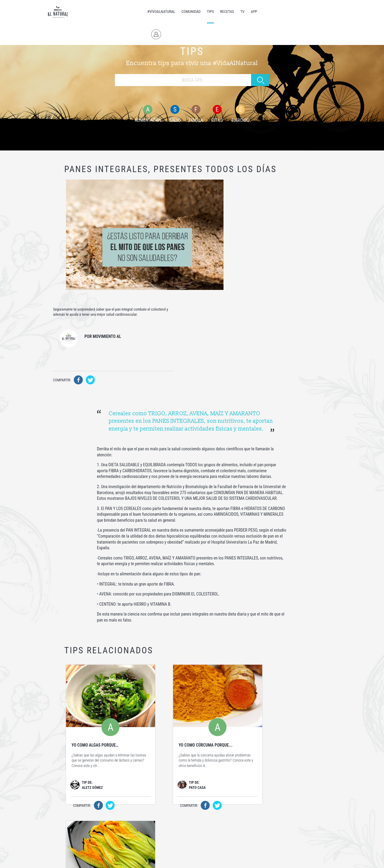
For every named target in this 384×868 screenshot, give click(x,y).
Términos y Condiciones (145, 859)
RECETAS (217, 12)
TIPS (200, 12)
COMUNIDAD (181, 12)
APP (244, 12)
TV (232, 12)
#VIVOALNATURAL (151, 12)
